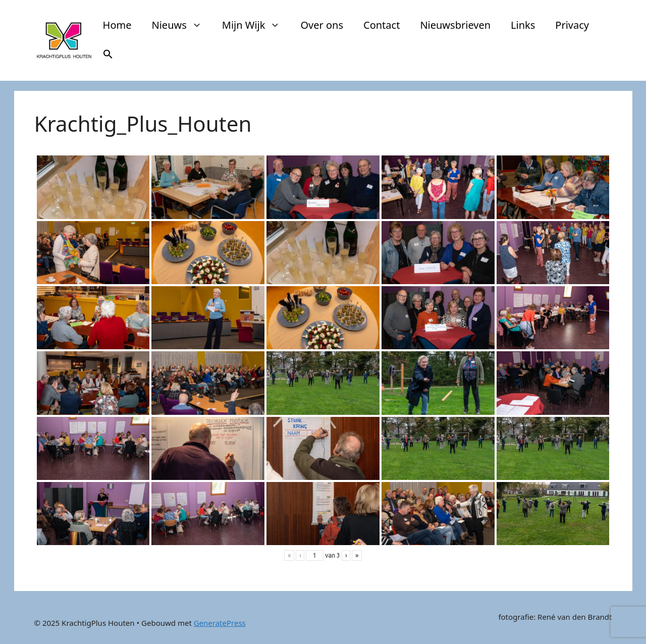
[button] (108, 56)
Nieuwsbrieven (455, 25)
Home (117, 25)
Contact (382, 25)
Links (523, 25)
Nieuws (182, 25)
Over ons (322, 25)
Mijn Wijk (256, 25)
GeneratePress (220, 623)
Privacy (572, 25)
